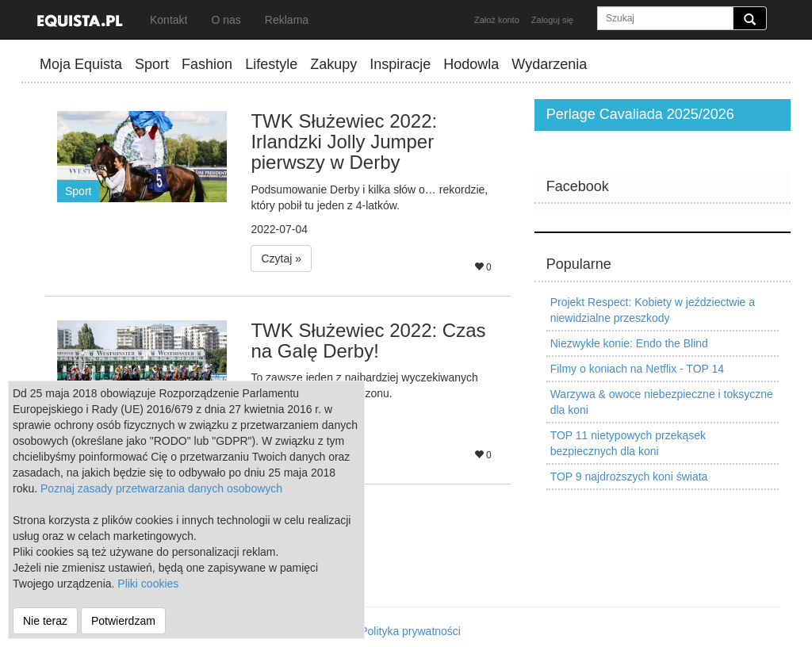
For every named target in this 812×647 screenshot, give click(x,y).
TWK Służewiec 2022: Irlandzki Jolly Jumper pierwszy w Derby (344, 142)
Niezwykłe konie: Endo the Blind (629, 343)
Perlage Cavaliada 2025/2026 (640, 114)
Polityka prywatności (410, 631)
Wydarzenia (549, 64)
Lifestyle (271, 64)
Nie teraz (45, 621)
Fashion (207, 64)
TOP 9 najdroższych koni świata (629, 477)
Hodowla (471, 64)
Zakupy (333, 64)
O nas (226, 20)
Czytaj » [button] (281, 258)
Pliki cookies (148, 584)
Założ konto (497, 20)
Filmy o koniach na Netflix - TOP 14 (637, 369)
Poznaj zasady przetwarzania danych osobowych (161, 488)
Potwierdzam (123, 621)
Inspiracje (400, 64)
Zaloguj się (552, 20)
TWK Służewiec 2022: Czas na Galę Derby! (368, 341)
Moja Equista (81, 64)
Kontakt (169, 20)
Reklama (287, 20)
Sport (152, 64)
